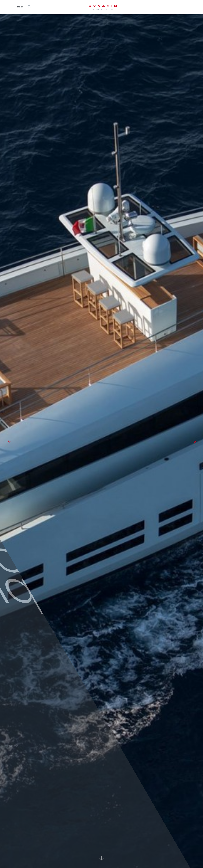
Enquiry (149, 7)
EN (168, 7)
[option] (101, 441)
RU (175, 7)
